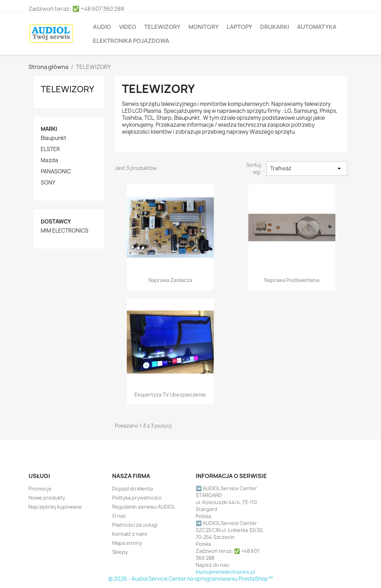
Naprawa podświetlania (292, 280)
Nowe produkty (47, 498)
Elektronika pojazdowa (131, 41)
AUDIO (102, 27)
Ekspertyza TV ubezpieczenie (170, 395)
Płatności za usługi (135, 525)
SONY (48, 183)
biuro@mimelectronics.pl (225, 572)
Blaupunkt (53, 138)
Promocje (40, 489)
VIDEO (128, 27)
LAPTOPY (239, 27)
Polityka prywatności (137, 498)
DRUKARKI (275, 27)
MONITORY (204, 27)
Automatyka (317, 27)
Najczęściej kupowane (55, 507)
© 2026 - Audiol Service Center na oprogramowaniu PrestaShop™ (191, 579)
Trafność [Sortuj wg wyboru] (307, 168)
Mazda (49, 160)
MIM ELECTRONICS (65, 231)
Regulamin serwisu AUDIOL (144, 507)
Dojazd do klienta (133, 489)
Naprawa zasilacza (170, 280)
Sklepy (120, 552)
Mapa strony (127, 543)
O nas (119, 516)
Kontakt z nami (130, 534)
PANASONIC (56, 172)
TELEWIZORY (162, 27)
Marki (49, 129)
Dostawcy (56, 222)
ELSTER (50, 149)
